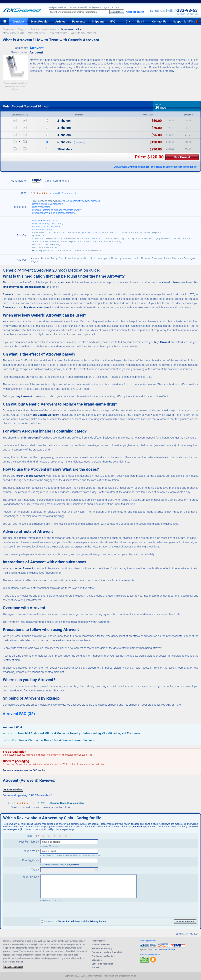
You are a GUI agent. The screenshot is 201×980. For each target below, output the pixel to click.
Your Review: (30, 877)
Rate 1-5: (32, 836)
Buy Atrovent (182, 157)
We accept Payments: (150, 955)
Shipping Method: (148, 941)
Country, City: (30, 860)
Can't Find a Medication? (103, 964)
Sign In (141, 21)
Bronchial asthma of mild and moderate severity (57, 210)
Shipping (98, 21)
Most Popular (40, 21)
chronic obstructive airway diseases (81, 201)
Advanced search (135, 12)
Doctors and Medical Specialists (107, 952)
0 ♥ (128, 22)
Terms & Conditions (101, 945)
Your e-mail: (30, 851)
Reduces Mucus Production (46, 227)
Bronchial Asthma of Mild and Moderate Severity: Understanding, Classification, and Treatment (79, 733)
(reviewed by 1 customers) (62, 193)
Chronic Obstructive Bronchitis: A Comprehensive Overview (56, 740)
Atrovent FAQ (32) (19, 714)
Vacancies (97, 960)
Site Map (96, 968)
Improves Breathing (42, 230)
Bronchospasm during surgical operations (54, 213)
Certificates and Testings (103, 956)
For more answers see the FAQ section (25, 770)
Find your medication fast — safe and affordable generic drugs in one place (84, 7)
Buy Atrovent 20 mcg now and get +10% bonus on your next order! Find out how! (155, 167)
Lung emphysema (41, 207)
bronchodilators (96, 239)
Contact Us (159, 21)
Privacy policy (98, 941)
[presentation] (66, 910)
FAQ (113, 21)
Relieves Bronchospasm (44, 221)
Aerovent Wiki (12, 727)
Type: (34, 870)
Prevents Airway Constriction (47, 224)
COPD (117, 233)
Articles (60, 21)
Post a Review (13, 789)
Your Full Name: (28, 842)
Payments (79, 21)
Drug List (18, 21)
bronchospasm (89, 233)
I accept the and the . (74, 922)
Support (185, 21)
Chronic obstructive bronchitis (48, 204)
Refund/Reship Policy (102, 948)
